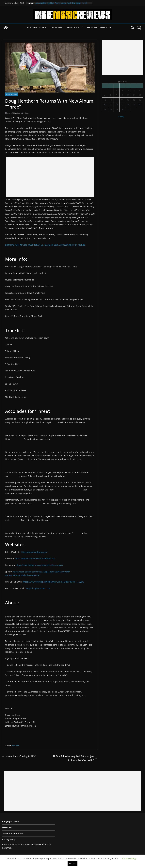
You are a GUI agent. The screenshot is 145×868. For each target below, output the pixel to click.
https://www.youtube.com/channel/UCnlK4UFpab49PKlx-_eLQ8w (53, 582)
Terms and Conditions (99, 27)
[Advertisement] (50, 177)
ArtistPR (16, 745)
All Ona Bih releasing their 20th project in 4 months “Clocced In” (75, 758)
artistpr (26, 113)
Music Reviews (11, 94)
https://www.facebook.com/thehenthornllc (35, 558)
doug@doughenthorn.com (37, 588)
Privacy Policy (75, 27)
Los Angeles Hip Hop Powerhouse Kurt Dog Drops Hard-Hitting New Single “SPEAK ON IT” (61, 4)
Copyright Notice (37, 27)
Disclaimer (56, 27)
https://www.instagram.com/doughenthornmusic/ (39, 565)
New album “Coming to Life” (19, 756)
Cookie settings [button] (129, 858)
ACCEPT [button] (72, 863)
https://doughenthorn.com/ (34, 552)
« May (121, 117)
